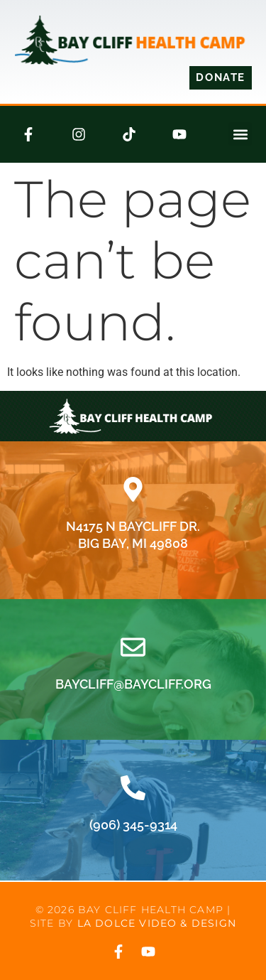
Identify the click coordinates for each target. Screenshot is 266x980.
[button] (240, 134)
